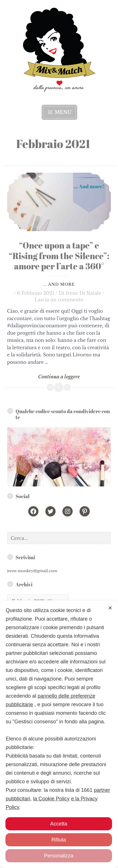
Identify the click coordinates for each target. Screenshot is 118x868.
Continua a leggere (59, 377)
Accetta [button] (59, 824)
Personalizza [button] (59, 856)
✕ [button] (110, 679)
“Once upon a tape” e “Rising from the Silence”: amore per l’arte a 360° (59, 256)
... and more (59, 284)
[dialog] (59, 770)
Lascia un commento (59, 300)
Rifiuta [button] (59, 840)
